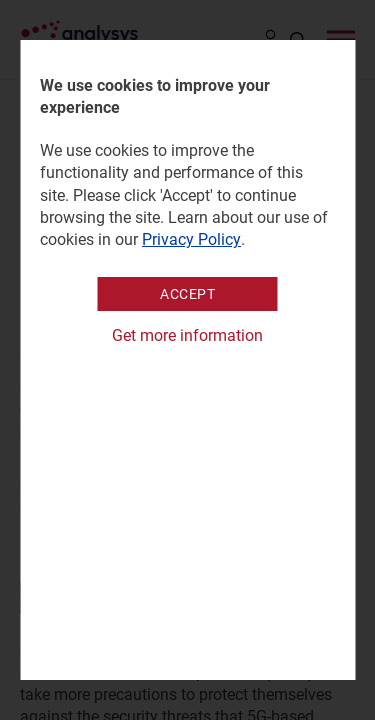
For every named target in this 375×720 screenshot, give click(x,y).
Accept (187, 294)
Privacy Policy (191, 239)
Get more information (187, 335)
